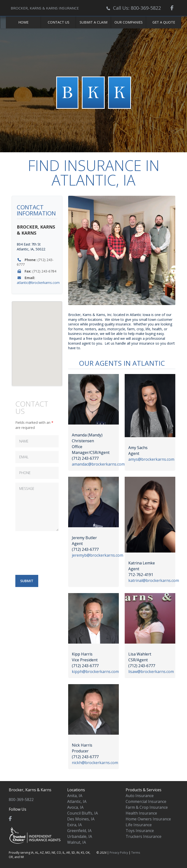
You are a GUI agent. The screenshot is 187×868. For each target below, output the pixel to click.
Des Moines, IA (81, 819)
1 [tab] (122, 300)
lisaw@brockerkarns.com (151, 672)
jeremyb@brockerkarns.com (98, 555)
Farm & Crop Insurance (147, 807)
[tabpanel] (122, 250)
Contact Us (59, 22)
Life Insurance (139, 825)
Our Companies (129, 22)
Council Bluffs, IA (83, 813)
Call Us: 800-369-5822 (137, 8)
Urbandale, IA (80, 836)
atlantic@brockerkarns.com (38, 283)
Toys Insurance (140, 831)
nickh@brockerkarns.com (95, 763)
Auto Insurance (140, 796)
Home (23, 22)
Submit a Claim (93, 22)
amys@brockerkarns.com (151, 459)
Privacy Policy (119, 853)
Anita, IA (75, 796)
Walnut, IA (77, 842)
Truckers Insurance (144, 836)
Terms (136, 853)
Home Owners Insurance (148, 819)
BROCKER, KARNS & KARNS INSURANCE (45, 8)
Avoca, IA (75, 807)
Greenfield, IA (79, 831)
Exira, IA (75, 825)
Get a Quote (164, 22)
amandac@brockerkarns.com (98, 464)
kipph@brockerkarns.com (95, 672)
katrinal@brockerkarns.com (154, 580)
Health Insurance (141, 813)
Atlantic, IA (77, 801)
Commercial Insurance (146, 801)
